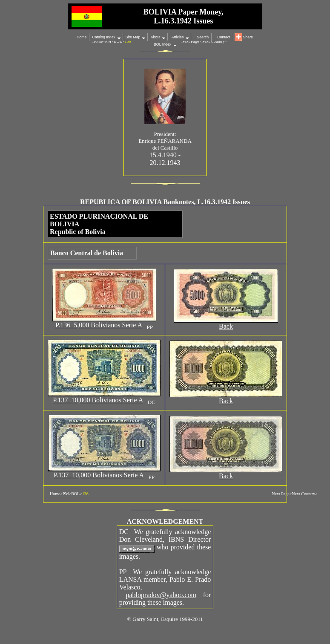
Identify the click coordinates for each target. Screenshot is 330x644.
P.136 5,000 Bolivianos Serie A (99, 325)
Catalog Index (103, 37)
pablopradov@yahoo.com (161, 595)
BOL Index (162, 44)
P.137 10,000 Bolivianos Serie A (98, 400)
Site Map (133, 37)
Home (82, 37)
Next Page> (282, 494)
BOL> (77, 494)
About (155, 37)
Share (248, 37)
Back (226, 326)
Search (203, 37)
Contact (224, 37)
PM (66, 494)
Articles (177, 37)
